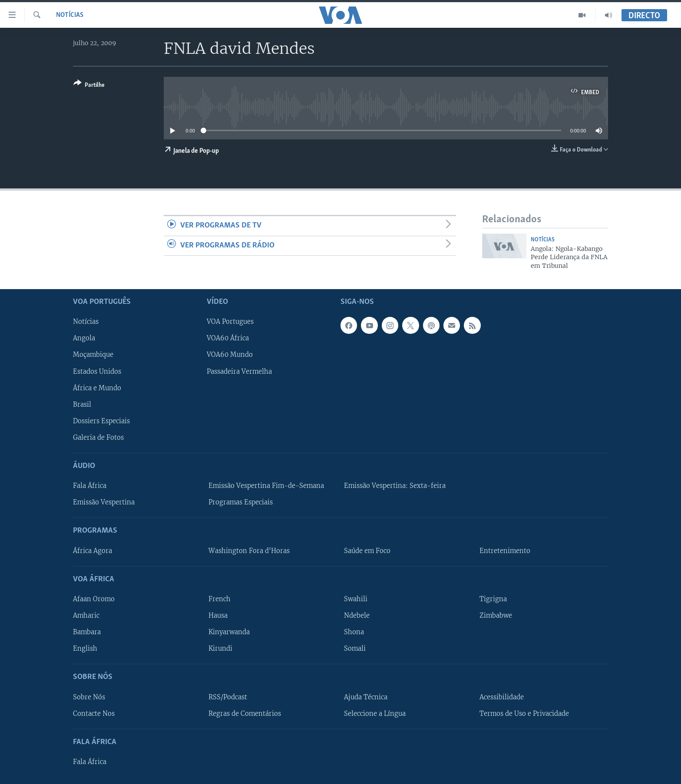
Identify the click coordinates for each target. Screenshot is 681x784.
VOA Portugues (230, 322)
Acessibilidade (502, 697)
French (220, 599)
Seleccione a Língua (375, 714)
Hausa (218, 616)
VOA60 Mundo (230, 355)
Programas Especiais (241, 502)
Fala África (90, 486)
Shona (354, 632)
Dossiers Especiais (101, 421)
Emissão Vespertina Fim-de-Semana (266, 486)
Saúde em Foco (367, 551)
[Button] (89, 86)
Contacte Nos (94, 714)
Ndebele (357, 616)
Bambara (87, 632)
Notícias (70, 15)
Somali (355, 649)
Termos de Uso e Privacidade (524, 714)
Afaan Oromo (94, 599)
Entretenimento (505, 551)
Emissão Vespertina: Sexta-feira (395, 486)
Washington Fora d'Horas (249, 551)
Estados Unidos (97, 372)
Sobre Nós (89, 697)
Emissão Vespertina (104, 502)
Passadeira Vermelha (239, 372)
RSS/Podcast (228, 697)
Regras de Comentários (245, 714)
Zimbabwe (496, 616)
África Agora (93, 551)
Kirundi (220, 649)
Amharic (86, 616)
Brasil (82, 405)
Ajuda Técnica (366, 697)
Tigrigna (493, 599)
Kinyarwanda (229, 632)
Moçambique (93, 355)
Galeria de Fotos (98, 438)
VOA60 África (228, 339)
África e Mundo (97, 388)
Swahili (356, 599)
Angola (84, 339)
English (85, 649)
